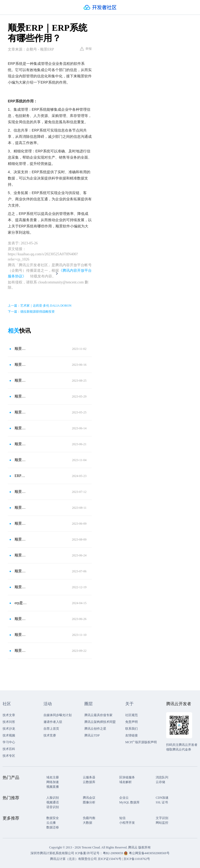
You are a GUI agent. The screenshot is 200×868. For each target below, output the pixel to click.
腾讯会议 (89, 798)
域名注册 (53, 777)
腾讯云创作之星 (95, 729)
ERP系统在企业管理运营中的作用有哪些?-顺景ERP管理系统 (21, 476)
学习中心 (9, 742)
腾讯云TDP (92, 735)
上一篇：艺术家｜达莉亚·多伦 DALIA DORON (40, 306)
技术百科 (9, 749)
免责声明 (132, 722)
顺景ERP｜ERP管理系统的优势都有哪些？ (21, 492)
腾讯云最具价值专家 (98, 715)
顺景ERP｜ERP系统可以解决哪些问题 (21, 428)
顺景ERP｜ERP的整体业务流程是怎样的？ (21, 587)
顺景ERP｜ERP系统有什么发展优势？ (21, 523)
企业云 (124, 798)
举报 (86, 49)
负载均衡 (89, 818)
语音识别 (53, 807)
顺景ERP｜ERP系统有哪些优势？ (21, 571)
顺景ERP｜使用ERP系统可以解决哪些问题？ (21, 460)
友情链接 (132, 735)
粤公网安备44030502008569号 (149, 853)
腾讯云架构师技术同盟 (100, 722)
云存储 (160, 782)
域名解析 (126, 782)
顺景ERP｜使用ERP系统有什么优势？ (21, 365)
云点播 (51, 823)
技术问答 (9, 722)
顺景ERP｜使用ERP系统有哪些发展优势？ (21, 349)
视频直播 (53, 787)
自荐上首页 (51, 729)
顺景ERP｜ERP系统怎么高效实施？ (21, 380)
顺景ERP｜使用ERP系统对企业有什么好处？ (21, 555)
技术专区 (9, 756)
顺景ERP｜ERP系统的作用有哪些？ (21, 539)
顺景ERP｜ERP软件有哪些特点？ (21, 651)
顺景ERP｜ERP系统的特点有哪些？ (21, 412)
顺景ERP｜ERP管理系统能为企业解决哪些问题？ (21, 508)
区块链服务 (127, 777)
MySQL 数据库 (129, 802)
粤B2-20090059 (113, 853)
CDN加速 (162, 798)
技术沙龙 (9, 729)
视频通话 (53, 802)
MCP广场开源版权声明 (141, 742)
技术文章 (9, 715)
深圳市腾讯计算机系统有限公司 (52, 853)
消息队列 (162, 777)
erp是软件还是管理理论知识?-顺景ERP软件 (21, 603)
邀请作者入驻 (53, 722)
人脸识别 (53, 798)
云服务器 (89, 777)
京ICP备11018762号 (137, 859)
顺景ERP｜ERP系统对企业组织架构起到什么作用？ (21, 619)
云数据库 (89, 782)
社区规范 (132, 715)
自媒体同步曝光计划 (58, 715)
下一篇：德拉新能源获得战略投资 (31, 312)
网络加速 (53, 782)
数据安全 (53, 818)
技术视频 (9, 735)
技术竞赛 (50, 735)
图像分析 (89, 802)
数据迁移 (53, 827)
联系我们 (132, 729)
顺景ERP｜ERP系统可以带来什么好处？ (21, 396)
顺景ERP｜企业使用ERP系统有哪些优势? (21, 635)
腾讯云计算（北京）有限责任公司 (73, 859)
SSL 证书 (162, 802)
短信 (122, 818)
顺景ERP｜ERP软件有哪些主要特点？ (21, 444)
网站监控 (162, 823)
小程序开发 (127, 823)
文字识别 (162, 818)
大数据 (87, 823)
